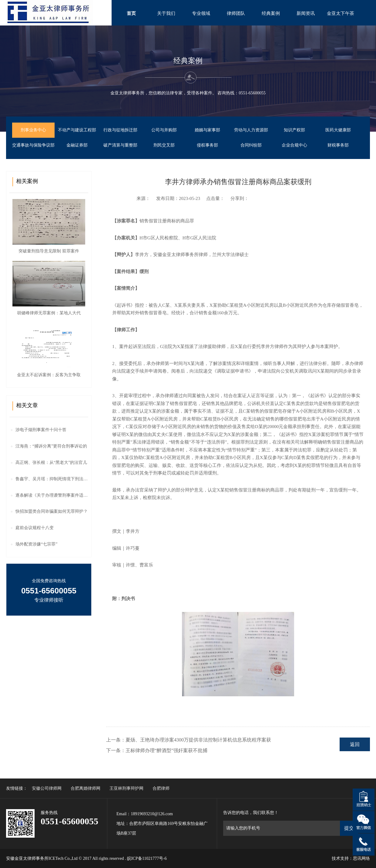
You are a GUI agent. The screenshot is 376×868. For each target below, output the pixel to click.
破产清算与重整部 (120, 145)
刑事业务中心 (33, 130)
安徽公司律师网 (47, 788)
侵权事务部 (207, 145)
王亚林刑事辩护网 (126, 788)
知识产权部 (294, 130)
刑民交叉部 (164, 145)
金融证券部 (77, 145)
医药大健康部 (338, 130)
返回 (355, 744)
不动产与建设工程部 (77, 130)
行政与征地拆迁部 (120, 130)
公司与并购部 (164, 130)
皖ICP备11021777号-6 (147, 858)
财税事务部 (338, 145)
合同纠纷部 (251, 145)
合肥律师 (161, 788)
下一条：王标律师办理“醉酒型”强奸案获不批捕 (157, 750)
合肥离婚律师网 (86, 788)
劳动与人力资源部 (251, 130)
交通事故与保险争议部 (33, 145)
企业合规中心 (294, 145)
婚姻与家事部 (207, 130)
